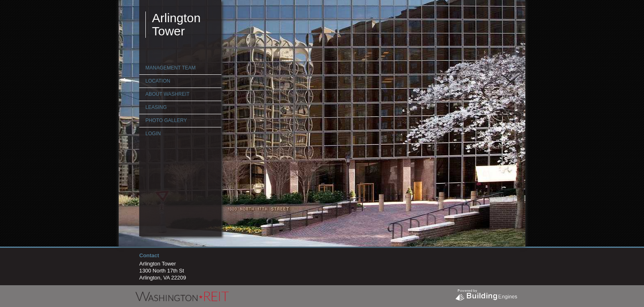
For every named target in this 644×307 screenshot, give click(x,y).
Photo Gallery (166, 120)
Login (153, 134)
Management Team (170, 68)
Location (158, 81)
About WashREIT (167, 94)
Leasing (156, 107)
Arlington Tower (176, 24)
